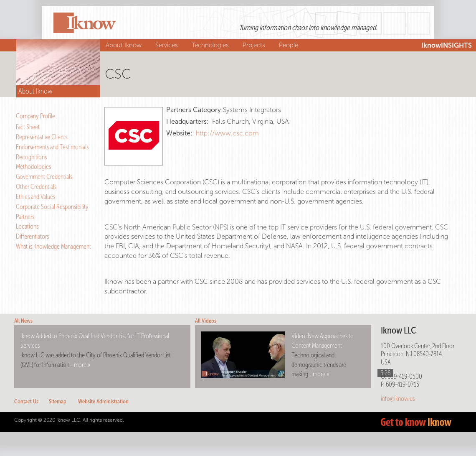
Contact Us (26, 401)
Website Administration (103, 401)
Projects (255, 45)
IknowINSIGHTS (447, 45)
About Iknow (125, 45)
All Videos (206, 321)
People (290, 45)
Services (168, 45)
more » (82, 365)
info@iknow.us (398, 399)
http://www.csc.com (227, 133)
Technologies (211, 45)
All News (23, 321)
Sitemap (58, 401)
